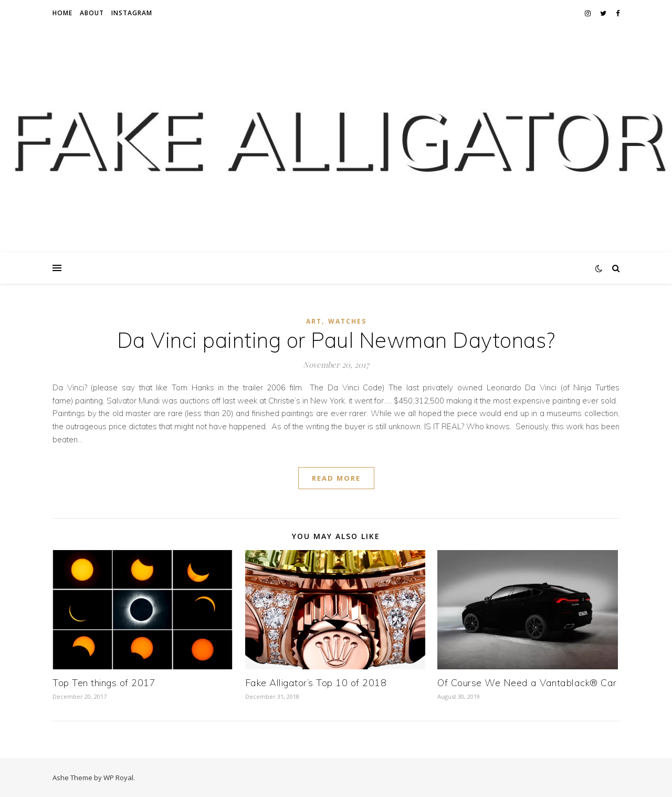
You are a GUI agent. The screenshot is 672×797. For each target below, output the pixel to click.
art (314, 321)
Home (62, 13)
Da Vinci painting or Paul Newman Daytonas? (336, 340)
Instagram (132, 13)
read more (336, 478)
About (92, 13)
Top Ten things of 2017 (104, 683)
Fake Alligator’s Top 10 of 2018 (316, 683)
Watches (347, 321)
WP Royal (118, 778)
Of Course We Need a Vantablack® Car (527, 683)
